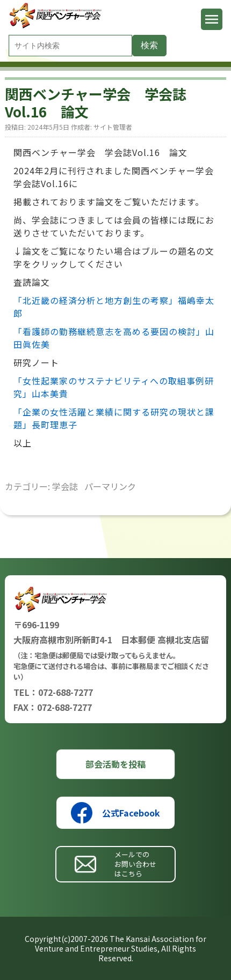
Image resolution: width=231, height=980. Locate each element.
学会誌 (65, 486)
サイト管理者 (113, 127)
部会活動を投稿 (115, 764)
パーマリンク (110, 486)
